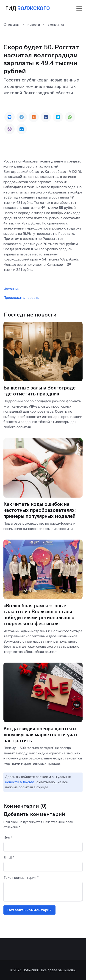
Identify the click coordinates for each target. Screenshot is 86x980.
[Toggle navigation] (79, 8)
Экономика (56, 25)
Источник (11, 289)
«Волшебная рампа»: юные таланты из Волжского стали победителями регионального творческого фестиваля (39, 615)
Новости (34, 25)
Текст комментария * (21, 878)
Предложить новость (21, 298)
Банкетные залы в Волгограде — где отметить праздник (43, 391)
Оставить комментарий (29, 910)
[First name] (43, 847)
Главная (11, 25)
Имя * (8, 838)
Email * (9, 858)
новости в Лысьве (20, 782)
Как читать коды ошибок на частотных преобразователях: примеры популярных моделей (40, 510)
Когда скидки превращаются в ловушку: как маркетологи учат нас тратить (41, 735)
